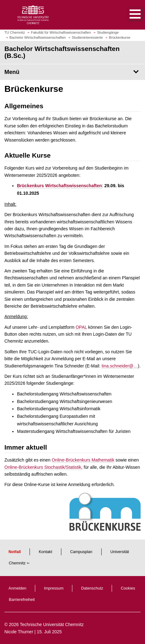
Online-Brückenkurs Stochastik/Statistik (43, 467)
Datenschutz (92, 588)
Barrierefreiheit (22, 600)
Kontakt (45, 552)
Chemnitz (17, 563)
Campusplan (81, 552)
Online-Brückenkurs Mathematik (83, 460)
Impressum (54, 588)
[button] (129, 15)
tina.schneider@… (120, 366)
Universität (120, 552)
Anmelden (17, 588)
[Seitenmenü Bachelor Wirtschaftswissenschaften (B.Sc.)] (72, 72)
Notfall (15, 552)
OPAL (81, 327)
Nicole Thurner (19, 632)
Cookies (128, 588)
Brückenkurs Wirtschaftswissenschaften (59, 186)
